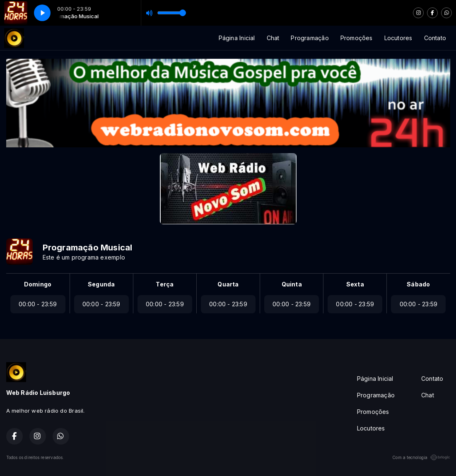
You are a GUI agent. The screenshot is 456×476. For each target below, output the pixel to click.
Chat (273, 38)
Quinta (292, 284)
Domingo (38, 284)
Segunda (101, 284)
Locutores (398, 38)
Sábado (418, 284)
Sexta (355, 284)
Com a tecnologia (421, 457)
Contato (435, 38)
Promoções (357, 38)
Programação (310, 38)
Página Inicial (237, 38)
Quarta (228, 284)
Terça (165, 284)
